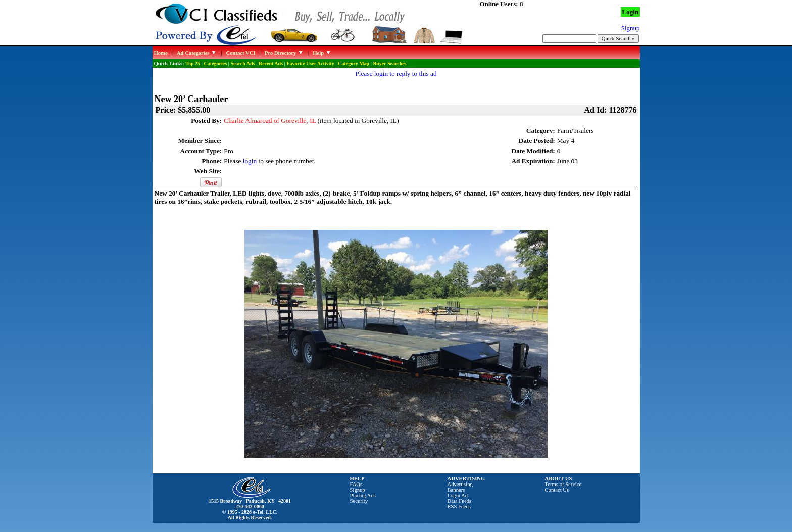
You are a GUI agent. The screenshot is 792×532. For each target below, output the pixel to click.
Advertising (460, 484)
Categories (216, 63)
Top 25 (193, 63)
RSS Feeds (459, 506)
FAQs (356, 484)
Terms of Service (563, 484)
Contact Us (557, 490)
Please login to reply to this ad (396, 74)
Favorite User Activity (311, 63)
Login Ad (458, 495)
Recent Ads (271, 63)
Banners (456, 490)
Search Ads (243, 63)
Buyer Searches (390, 63)
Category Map (354, 63)
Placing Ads (363, 495)
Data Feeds (460, 501)
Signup (358, 490)
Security (359, 501)
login (250, 161)
